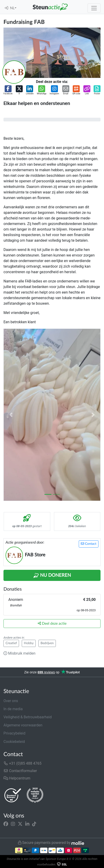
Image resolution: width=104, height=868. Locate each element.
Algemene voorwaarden (23, 725)
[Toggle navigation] (94, 8)
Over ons (11, 701)
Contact (89, 544)
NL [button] (12, 8)
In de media (13, 709)
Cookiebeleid (14, 742)
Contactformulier (20, 771)
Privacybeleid (14, 733)
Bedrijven (47, 643)
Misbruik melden (19, 653)
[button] (8, 90)
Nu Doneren (52, 576)
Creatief (11, 643)
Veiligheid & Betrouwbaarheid (28, 717)
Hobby (29, 643)
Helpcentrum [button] (17, 778)
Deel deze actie (52, 623)
